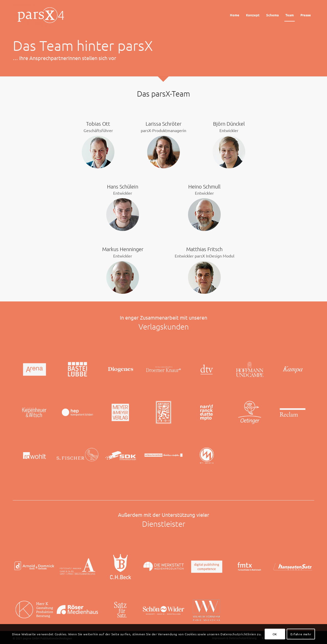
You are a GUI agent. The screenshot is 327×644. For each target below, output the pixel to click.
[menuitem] (235, 15)
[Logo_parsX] (42, 15)
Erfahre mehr (301, 634)
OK (275, 634)
